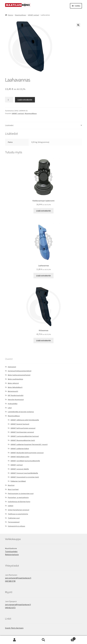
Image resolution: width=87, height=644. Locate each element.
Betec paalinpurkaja (15, 379)
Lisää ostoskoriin (25, 100)
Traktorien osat (14, 518)
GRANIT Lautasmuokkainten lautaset (25, 436)
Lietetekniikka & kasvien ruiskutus (21, 412)
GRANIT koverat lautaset (20, 424)
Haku (43, 640)
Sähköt (11, 506)
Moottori (11, 485)
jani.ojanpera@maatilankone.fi (18, 604)
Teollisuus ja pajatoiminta (18, 514)
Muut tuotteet (13, 489)
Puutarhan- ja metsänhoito (18, 497)
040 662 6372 (10, 608)
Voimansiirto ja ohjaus (16, 526)
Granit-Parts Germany (14, 628)
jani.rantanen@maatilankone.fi (18, 578)
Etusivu (10, 15)
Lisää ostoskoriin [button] (43, 211)
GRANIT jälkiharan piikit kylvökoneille (25, 420)
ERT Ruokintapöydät (16, 395)
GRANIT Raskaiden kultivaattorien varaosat (27, 453)
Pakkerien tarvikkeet (18, 481)
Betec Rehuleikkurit (15, 387)
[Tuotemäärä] (9, 100)
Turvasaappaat (14, 522)
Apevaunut (12, 367)
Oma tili (14, 640)
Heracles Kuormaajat (16, 399)
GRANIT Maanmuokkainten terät (23, 440)
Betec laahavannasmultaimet (19, 375)
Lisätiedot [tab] (9, 125)
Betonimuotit (13, 391)
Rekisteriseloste (12, 554)
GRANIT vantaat (33, 15)
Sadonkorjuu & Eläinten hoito (19, 502)
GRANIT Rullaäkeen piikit (20, 457)
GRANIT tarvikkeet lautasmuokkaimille (25, 461)
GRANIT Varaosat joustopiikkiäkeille (24, 473)
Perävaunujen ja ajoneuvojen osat (21, 493)
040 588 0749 (10, 581)
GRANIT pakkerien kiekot (20, 449)
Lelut (10, 408)
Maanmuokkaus (21, 15)
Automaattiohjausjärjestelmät (20, 371)
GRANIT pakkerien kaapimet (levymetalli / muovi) (29, 444)
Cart (67, 638)
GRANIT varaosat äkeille (20, 469)
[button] (78, 25)
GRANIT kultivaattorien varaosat (23, 428)
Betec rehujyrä (13, 383)
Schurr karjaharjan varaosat (19, 510)
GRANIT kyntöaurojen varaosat (22, 432)
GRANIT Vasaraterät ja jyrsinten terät (25, 477)
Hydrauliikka (13, 404)
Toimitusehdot (11, 551)
